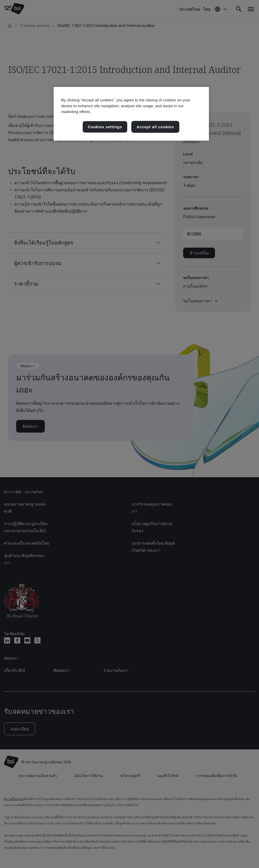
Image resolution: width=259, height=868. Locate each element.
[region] (131, 114)
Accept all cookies (155, 127)
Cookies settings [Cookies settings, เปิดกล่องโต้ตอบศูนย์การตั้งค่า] (105, 127)
